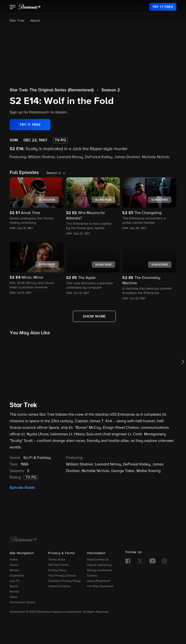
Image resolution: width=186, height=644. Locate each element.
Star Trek (17, 21)
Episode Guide (22, 488)
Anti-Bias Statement (100, 586)
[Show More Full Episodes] (94, 316)
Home (14, 560)
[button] (13, 8)
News (13, 597)
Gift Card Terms (58, 565)
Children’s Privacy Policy (64, 581)
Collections (17, 576)
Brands (14, 592)
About (35, 21)
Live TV (15, 581)
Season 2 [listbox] (53, 173)
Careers (92, 576)
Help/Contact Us (98, 560)
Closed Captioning (99, 565)
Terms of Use (57, 560)
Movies (14, 570)
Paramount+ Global (22, 602)
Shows (14, 565)
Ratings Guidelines (99, 570)
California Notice (59, 586)
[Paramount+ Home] (23, 540)
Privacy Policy (57, 570)
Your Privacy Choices (62, 576)
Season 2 (111, 90)
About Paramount (99, 581)
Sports (14, 586)
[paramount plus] (30, 7)
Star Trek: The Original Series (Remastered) (52, 90)
